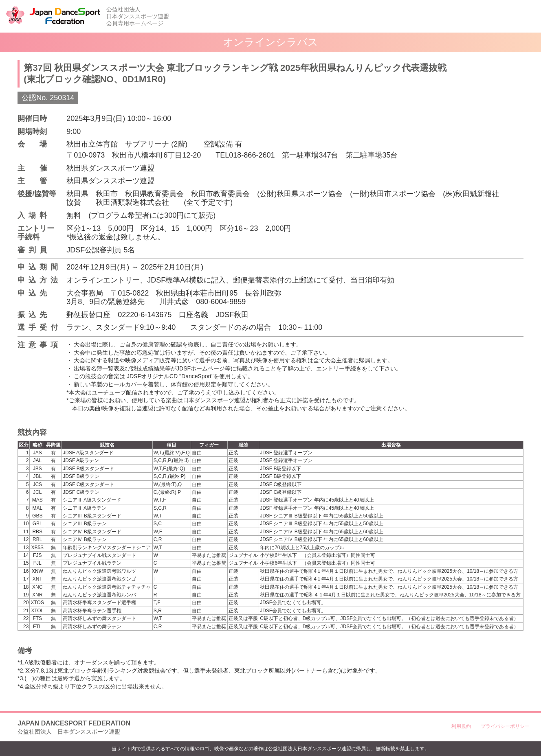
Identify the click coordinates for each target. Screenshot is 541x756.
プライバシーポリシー (505, 726)
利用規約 (461, 726)
